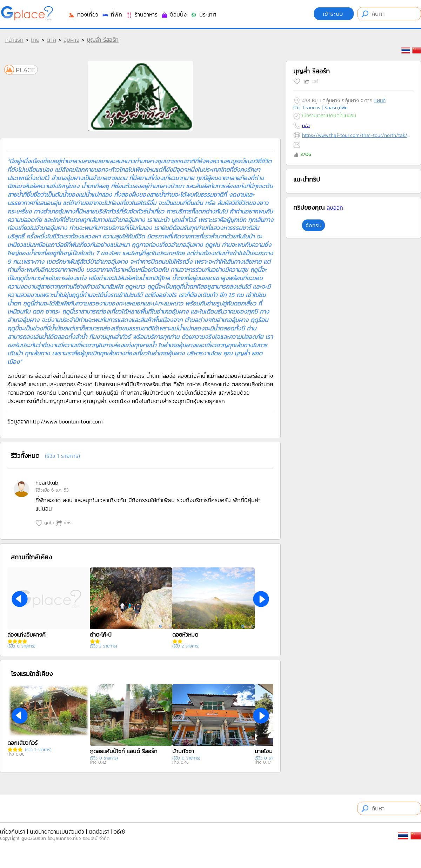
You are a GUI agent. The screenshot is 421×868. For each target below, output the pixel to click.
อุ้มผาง (71, 40)
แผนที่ (380, 101)
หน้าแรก (14, 40)
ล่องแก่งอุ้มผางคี (26, 634)
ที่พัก (112, 14)
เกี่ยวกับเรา (13, 831)
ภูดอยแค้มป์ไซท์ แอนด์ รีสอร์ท (124, 751)
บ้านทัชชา (183, 751)
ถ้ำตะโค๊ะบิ (101, 634)
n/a (306, 126)
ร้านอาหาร (142, 14)
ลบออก (335, 208)
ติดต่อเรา (99, 831)
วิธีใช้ (119, 831)
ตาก (51, 40)
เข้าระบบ (334, 14)
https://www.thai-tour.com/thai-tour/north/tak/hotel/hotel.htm (356, 135)
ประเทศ (203, 14)
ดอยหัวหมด (185, 634)
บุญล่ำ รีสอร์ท (103, 40)
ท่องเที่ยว (83, 14)
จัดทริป (313, 225)
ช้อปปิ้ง (174, 14)
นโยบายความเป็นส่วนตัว (57, 831)
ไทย (35, 40)
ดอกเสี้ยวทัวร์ (22, 743)
